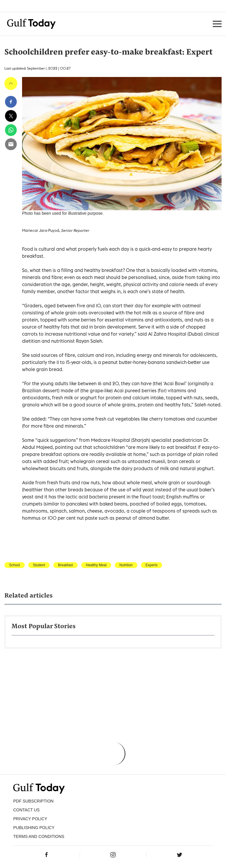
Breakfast (65, 565)
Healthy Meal (96, 565)
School (15, 565)
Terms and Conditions (39, 836)
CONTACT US (26, 810)
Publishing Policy (34, 828)
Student (39, 565)
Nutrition (126, 565)
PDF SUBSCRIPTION (33, 801)
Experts (152, 565)
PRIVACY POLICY (30, 819)
